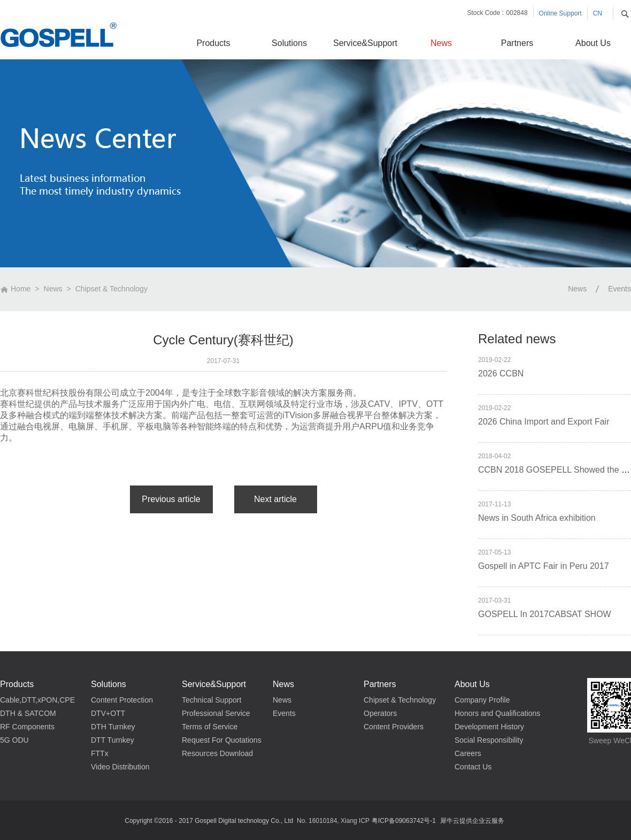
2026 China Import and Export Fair (544, 422)
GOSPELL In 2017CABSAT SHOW (545, 614)
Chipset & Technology (111, 289)
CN (598, 13)
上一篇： (171, 499)
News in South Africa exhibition (537, 518)
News (53, 289)
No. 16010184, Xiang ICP (333, 821)
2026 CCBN (501, 373)
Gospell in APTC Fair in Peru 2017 (544, 566)
